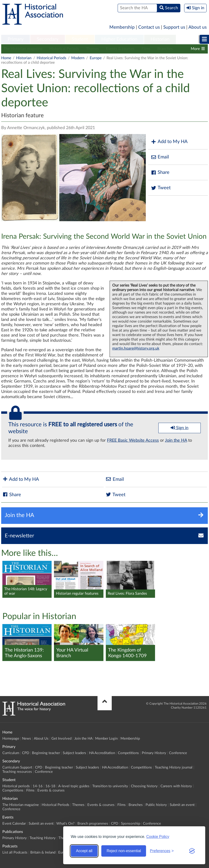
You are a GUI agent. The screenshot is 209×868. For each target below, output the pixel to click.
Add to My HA (169, 142)
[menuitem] (16, 40)
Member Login (106, 739)
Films (146, 49)
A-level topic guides (74, 786)
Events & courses (120, 49)
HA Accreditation (102, 753)
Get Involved (61, 739)
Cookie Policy (158, 837)
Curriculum (11, 753)
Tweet (161, 188)
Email (160, 157)
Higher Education (119, 39)
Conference (178, 753)
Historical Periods (64, 49)
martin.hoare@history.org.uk (136, 348)
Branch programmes (93, 824)
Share (160, 173)
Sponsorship (131, 824)
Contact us (149, 27)
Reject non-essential (124, 851)
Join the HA (176, 441)
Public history (156, 805)
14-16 (38, 786)
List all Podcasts (15, 852)
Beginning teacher (46, 753)
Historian (160, 39)
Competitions (128, 753)
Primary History (154, 753)
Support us (174, 27)
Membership (122, 27)
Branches (165, 49)
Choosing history (144, 786)
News (27, 739)
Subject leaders (74, 753)
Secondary (48, 39)
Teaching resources (17, 772)
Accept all (84, 851)
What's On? (65, 824)
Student (80, 39)
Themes (93, 49)
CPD (26, 753)
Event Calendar (14, 824)
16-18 (50, 786)
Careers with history (176, 786)
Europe (96, 58)
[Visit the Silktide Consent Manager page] (192, 851)
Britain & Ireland (43, 852)
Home (6, 58)
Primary (16, 39)
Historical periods (16, 786)
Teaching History (43, 838)
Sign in (180, 428)
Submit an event (182, 805)
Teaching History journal (174, 767)
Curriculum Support (17, 767)
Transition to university (110, 786)
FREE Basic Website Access (133, 441)
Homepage (11, 739)
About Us (41, 739)
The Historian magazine (23, 49)
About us (198, 27)
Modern (78, 58)
